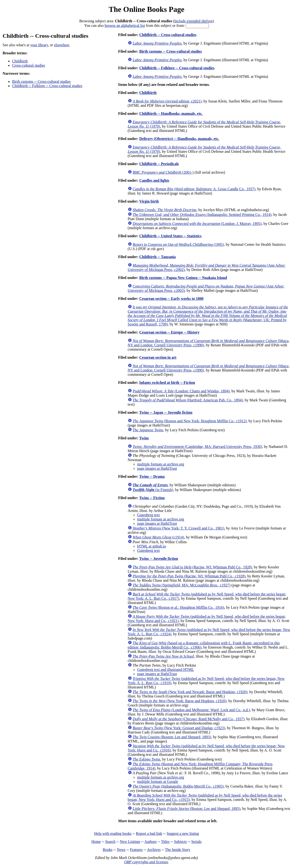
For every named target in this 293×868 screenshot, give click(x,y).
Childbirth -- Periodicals (159, 164)
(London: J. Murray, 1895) (197, 224)
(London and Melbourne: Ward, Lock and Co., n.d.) (191, 710)
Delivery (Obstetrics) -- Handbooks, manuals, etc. (179, 139)
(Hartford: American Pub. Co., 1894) (188, 400)
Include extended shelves (193, 21)
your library (39, 45)
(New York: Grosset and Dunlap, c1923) (179, 728)
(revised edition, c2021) (167, 101)
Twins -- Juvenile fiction (159, 559)
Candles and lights (154, 180)
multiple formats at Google (158, 782)
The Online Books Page (146, 9)
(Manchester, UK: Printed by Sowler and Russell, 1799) (208, 316)
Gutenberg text (149, 515)
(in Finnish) (153, 490)
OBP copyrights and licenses (146, 862)
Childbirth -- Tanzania (157, 257)
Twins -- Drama (152, 476)
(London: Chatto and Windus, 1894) (181, 391)
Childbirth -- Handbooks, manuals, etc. (171, 114)
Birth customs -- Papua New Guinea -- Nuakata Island (183, 278)
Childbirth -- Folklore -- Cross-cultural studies (47, 86)
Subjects (180, 842)
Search (110, 842)
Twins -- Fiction (152, 498)
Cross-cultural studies (29, 65)
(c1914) (158, 537)
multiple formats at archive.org (161, 464)
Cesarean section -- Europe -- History (169, 332)
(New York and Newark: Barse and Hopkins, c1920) (190, 692)
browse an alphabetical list (125, 26)
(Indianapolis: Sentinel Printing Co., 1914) (202, 215)
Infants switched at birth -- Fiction (167, 383)
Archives (154, 850)
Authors (151, 842)
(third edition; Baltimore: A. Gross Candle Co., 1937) (194, 189)
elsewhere (62, 45)
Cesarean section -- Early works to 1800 (171, 299)
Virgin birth (149, 201)
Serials (197, 842)
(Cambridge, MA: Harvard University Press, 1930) (197, 447)
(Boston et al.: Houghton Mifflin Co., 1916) (179, 607)
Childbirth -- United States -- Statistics (170, 236)
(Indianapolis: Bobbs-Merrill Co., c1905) (178, 786)
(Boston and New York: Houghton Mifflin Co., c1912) (190, 421)
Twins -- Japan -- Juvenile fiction (166, 412)
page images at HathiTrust (157, 468)
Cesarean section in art (158, 357)
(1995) (178, 244)
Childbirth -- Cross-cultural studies (168, 35)
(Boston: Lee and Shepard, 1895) (187, 809)
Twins (144, 438)
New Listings (130, 842)
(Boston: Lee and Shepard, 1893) (172, 737)
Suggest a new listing (183, 833)
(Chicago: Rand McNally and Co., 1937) (189, 719)
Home (96, 842)
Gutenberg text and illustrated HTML (166, 670)
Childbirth (20, 61)
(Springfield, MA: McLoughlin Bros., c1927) (182, 585)
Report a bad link (149, 833)
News (121, 850)
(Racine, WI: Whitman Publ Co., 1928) (192, 567)
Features (136, 850)
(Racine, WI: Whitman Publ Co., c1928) (189, 576)
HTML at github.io (152, 546)
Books (108, 850)
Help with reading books (113, 833)
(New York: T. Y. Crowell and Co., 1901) (179, 528)
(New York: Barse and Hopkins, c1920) (180, 701)
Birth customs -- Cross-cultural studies (41, 81)
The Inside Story (178, 850)
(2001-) (163, 172)
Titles (165, 842)
